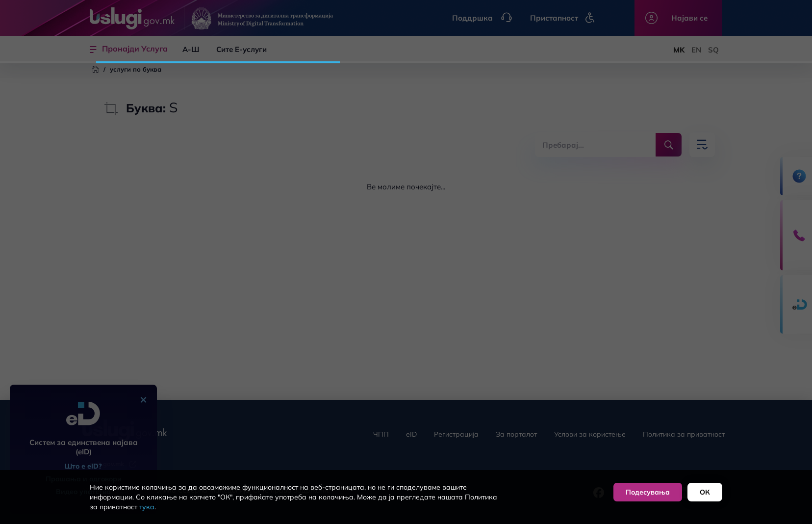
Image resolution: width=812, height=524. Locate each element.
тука (147, 507)
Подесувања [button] (648, 492)
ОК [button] (705, 492)
